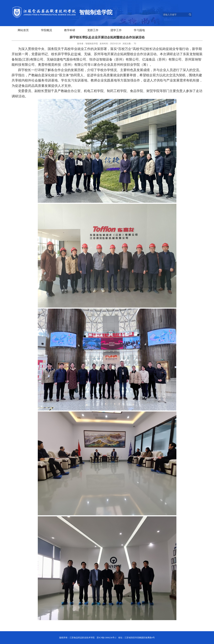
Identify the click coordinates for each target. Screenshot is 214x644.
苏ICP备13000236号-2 (106, 638)
